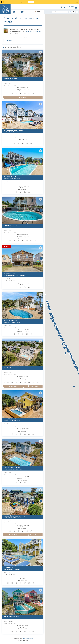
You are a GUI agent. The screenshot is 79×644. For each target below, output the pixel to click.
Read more (9, 41)
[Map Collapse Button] (44, 16)
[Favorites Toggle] (77, 12)
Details (31, 2)
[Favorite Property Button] (40, 52)
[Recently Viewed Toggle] (74, 12)
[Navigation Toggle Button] (76, 7)
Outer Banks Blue (28, 639)
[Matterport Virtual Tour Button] (33, 386)
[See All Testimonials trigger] (23, 91)
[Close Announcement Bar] (77, 2)
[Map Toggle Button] (70, 12)
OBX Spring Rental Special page (33, 31)
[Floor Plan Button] (23, 97)
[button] (4, 63)
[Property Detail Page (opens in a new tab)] (23, 63)
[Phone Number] (69, 7)
